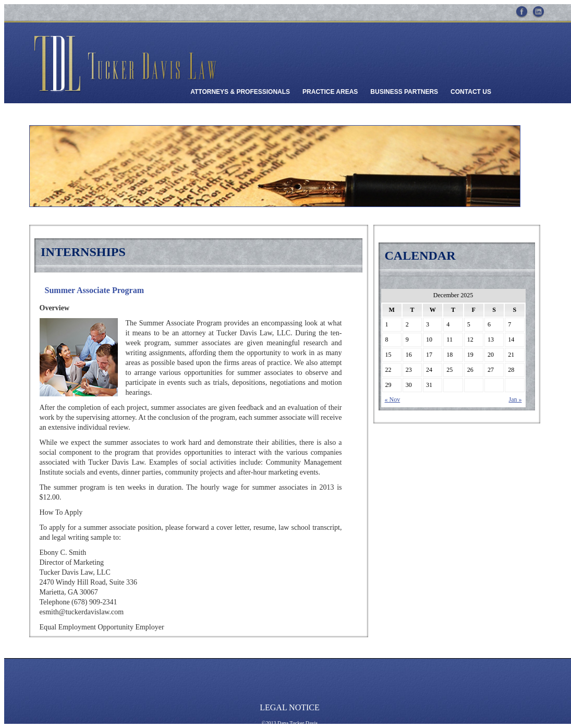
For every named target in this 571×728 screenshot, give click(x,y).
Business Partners (404, 92)
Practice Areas (330, 92)
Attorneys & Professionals (240, 92)
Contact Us (471, 92)
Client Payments (219, 116)
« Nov (393, 399)
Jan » (515, 399)
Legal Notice (290, 707)
